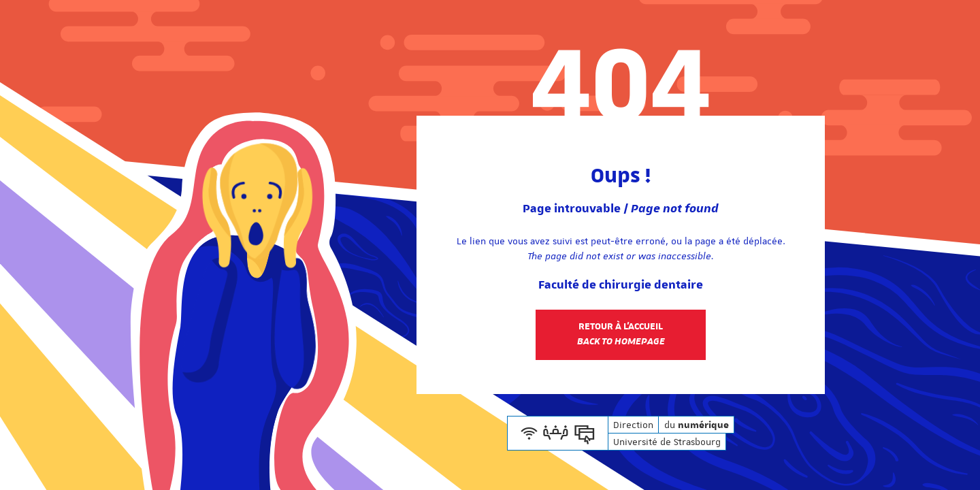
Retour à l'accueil (621, 334)
